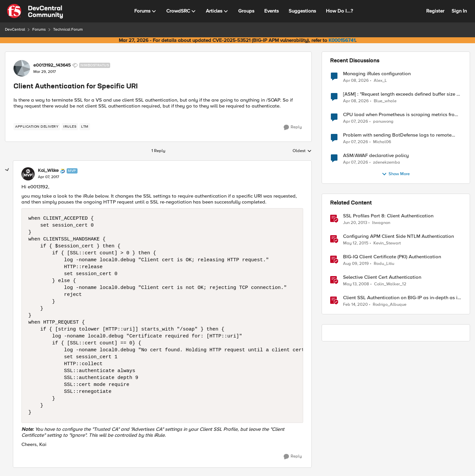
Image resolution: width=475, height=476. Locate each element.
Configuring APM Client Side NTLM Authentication (398, 236)
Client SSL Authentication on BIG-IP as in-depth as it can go (401, 298)
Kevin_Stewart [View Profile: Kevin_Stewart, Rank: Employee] (387, 243)
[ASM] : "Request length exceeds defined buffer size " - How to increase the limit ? (402, 94)
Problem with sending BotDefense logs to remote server (397, 135)
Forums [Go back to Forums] (39, 30)
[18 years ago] (356, 284)
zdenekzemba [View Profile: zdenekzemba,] (387, 162)
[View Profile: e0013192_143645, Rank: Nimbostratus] (22, 68)
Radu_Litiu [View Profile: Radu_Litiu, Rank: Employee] (384, 264)
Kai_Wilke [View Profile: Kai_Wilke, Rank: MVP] (48, 171)
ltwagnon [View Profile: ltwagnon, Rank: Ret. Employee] (381, 223)
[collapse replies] (7, 170)
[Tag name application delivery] (37, 127)
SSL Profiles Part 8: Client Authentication (388, 216)
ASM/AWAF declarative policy (376, 156)
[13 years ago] (355, 223)
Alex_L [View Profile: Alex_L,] (380, 80)
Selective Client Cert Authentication (382, 277)
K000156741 (342, 40)
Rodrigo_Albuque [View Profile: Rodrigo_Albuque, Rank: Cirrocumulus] (390, 305)
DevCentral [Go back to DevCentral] (15, 30)
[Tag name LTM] (85, 127)
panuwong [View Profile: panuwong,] (383, 122)
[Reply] (293, 127)
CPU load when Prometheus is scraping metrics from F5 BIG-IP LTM (401, 115)
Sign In (459, 11)
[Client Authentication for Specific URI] (48, 177)
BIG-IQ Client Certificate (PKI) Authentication (392, 257)
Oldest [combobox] (302, 151)
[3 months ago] (356, 80)
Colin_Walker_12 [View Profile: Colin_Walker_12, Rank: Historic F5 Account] (390, 284)
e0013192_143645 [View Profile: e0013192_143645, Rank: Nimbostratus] (52, 65)
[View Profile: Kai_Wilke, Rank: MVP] (28, 174)
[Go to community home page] (35, 11)
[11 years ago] (356, 243)
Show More (396, 174)
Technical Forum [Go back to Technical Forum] (68, 30)
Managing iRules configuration (377, 74)
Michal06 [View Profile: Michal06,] (382, 142)
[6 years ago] (355, 305)
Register (435, 11)
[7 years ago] (356, 264)
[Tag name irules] (70, 127)
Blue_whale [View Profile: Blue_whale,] (385, 101)
